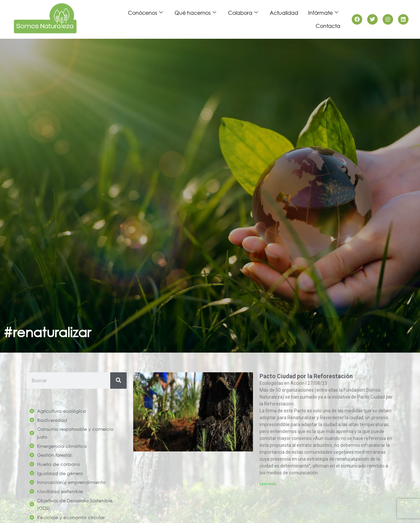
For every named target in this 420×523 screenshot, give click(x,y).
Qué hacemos (195, 13)
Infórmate (323, 13)
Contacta (328, 26)
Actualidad (284, 13)
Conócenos (145, 13)
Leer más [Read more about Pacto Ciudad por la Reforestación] (268, 484)
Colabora (243, 13)
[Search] (118, 381)
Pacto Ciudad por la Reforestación (306, 376)
